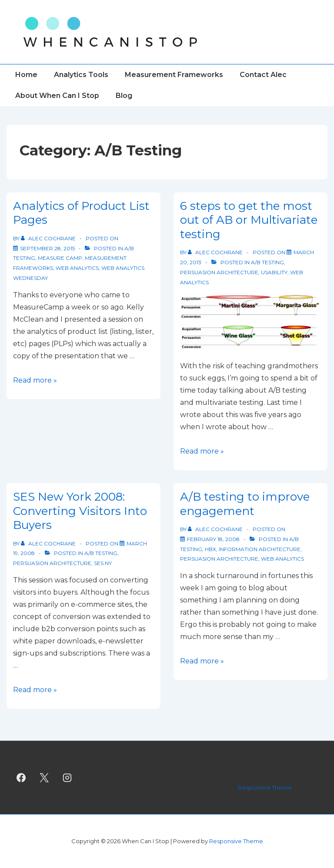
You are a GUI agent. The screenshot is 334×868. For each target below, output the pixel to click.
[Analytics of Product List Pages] (47, 248)
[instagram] (67, 777)
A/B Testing (267, 262)
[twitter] (44, 777)
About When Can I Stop (57, 96)
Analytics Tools (81, 75)
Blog (124, 96)
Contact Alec (263, 75)
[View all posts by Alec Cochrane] (49, 238)
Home (26, 75)
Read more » (35, 380)
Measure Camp (60, 258)
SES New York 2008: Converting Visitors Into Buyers (80, 511)
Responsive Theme (265, 787)
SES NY (103, 563)
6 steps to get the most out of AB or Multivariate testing (249, 220)
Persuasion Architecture (219, 272)
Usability (274, 272)
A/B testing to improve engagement (245, 504)
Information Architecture (260, 549)
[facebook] (21, 777)
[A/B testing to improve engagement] (213, 539)
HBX (210, 549)
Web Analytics (77, 268)
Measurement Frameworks (174, 75)
